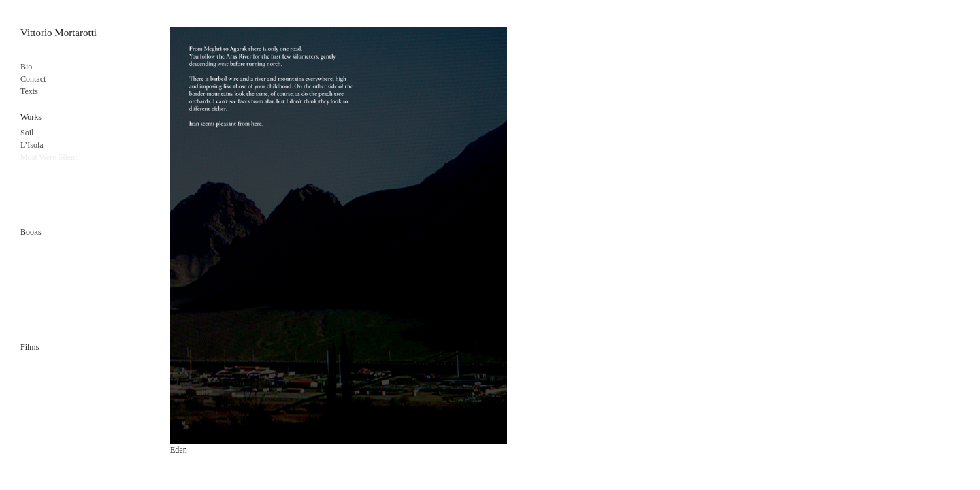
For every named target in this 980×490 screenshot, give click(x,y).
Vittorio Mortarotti (59, 33)
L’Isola (32, 145)
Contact (33, 79)
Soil (27, 133)
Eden (179, 450)
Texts (29, 91)
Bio (26, 67)
